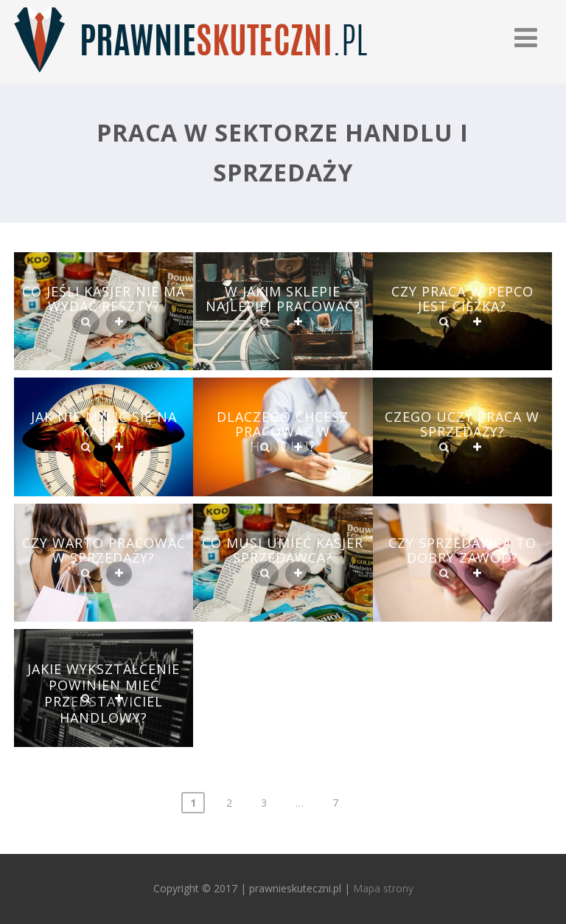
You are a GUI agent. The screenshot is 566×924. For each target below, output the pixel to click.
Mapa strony (383, 888)
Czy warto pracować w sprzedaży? (104, 550)
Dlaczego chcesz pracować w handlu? (283, 431)
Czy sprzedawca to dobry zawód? (462, 550)
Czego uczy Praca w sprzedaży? (462, 424)
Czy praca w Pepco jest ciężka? (462, 299)
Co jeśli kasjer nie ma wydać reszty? (104, 299)
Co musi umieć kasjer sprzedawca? (283, 550)
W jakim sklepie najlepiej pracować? (283, 299)
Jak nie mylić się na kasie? (104, 424)
